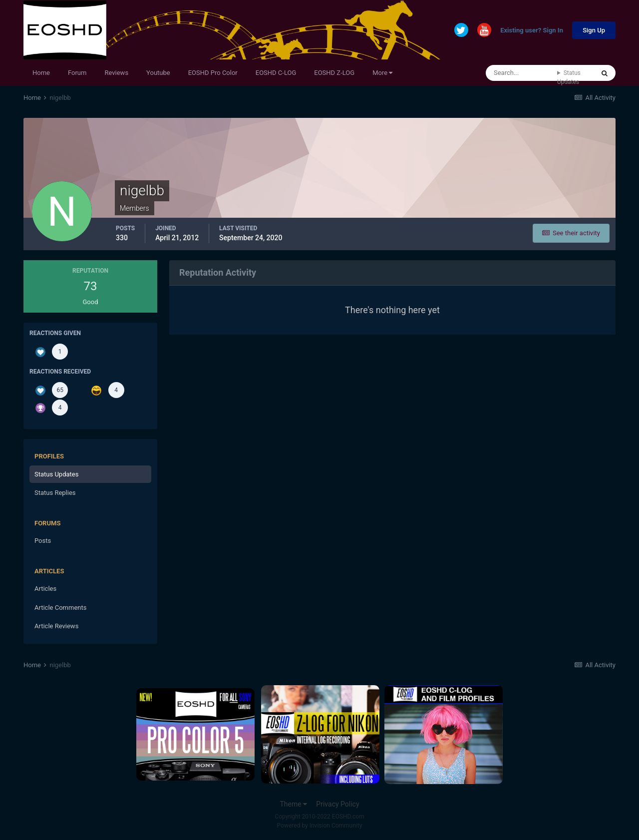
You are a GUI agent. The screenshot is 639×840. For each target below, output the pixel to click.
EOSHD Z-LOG (334, 73)
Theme (293, 804)
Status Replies (55, 493)
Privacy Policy (337, 804)
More (382, 73)
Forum (77, 73)
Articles (45, 589)
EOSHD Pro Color (213, 73)
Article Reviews (56, 626)
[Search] (521, 73)
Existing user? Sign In (532, 31)
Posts (43, 541)
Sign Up (594, 30)
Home (41, 73)
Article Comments (60, 608)
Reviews (116, 73)
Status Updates (569, 77)
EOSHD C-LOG (276, 73)
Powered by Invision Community (320, 826)
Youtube (158, 73)
